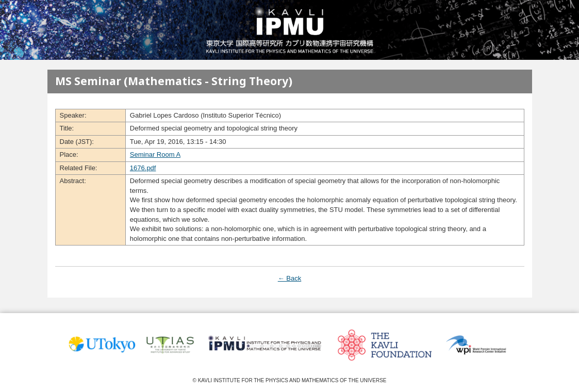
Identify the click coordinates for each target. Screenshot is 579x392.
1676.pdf (143, 168)
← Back (290, 278)
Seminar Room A (155, 154)
